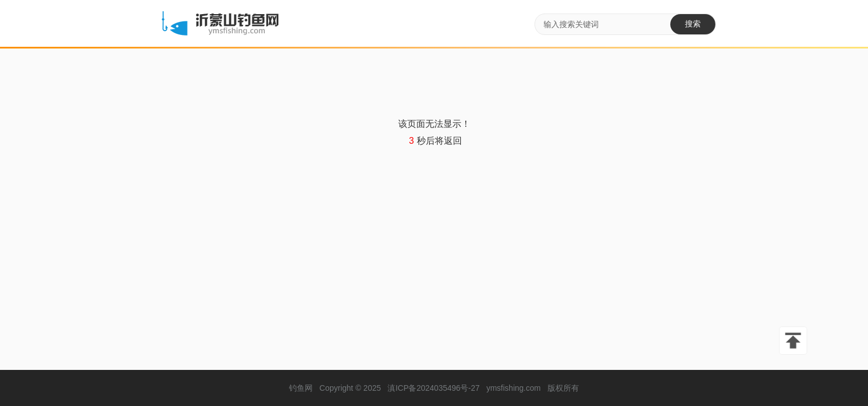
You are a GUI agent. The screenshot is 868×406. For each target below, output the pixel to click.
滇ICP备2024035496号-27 (433, 388)
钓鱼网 (301, 388)
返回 (453, 141)
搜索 (693, 24)
